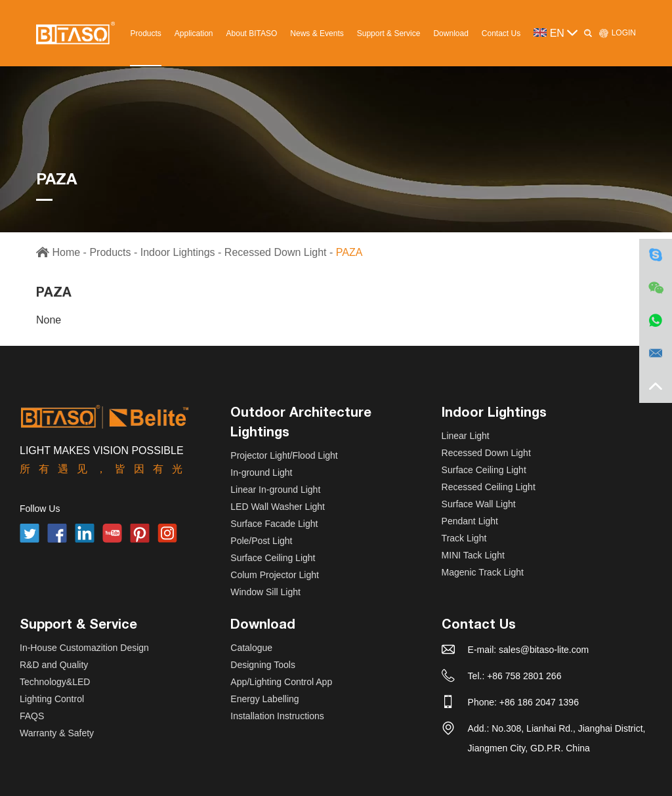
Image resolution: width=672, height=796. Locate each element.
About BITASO (252, 33)
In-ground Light (261, 472)
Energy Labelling (264, 699)
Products (145, 33)
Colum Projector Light (275, 575)
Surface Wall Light (479, 504)
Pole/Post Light (261, 541)
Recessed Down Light (276, 252)
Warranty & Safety (57, 733)
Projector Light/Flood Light (284, 455)
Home (66, 252)
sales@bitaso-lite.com (544, 650)
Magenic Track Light (483, 572)
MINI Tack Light (473, 555)
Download (451, 33)
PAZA (349, 252)
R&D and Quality (54, 665)
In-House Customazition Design (84, 648)
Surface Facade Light (274, 524)
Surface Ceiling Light (273, 558)
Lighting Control (52, 699)
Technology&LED (55, 682)
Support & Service (389, 33)
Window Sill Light (265, 592)
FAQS (32, 716)
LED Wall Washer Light (278, 507)
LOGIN (617, 33)
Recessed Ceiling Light (489, 487)
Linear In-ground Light (275, 490)
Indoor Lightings (178, 252)
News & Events (317, 33)
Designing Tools (263, 665)
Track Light (464, 538)
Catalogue (251, 648)
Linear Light (466, 436)
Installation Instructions (277, 716)
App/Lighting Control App (281, 682)
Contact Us (501, 33)
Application (194, 33)
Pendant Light (470, 521)
